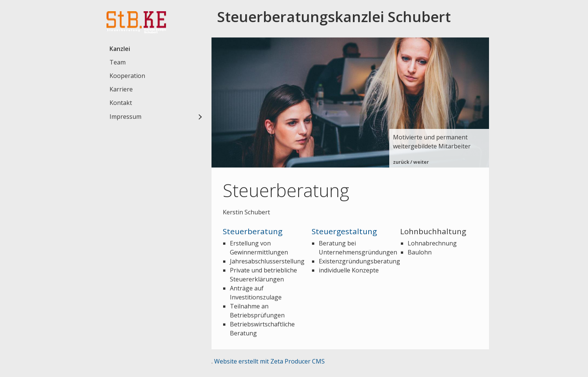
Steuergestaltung (344, 231)
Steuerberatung (253, 231)
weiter (421, 162)
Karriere (121, 89)
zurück (401, 162)
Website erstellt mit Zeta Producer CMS (269, 361)
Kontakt (121, 103)
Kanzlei (120, 49)
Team (118, 62)
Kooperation (127, 76)
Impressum (125, 117)
